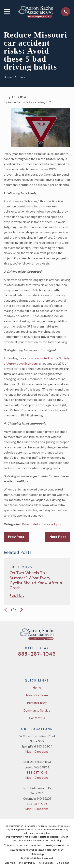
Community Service (37, 711)
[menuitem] (10, 863)
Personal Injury (52, 524)
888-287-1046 (37, 654)
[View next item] (21, 610)
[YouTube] (42, 665)
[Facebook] (32, 665)
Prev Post (16, 537)
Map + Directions (37, 752)
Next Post (58, 537)
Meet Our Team (37, 695)
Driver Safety (31, 524)
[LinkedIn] (51, 665)
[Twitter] (23, 665)
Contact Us (37, 718)
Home (37, 688)
